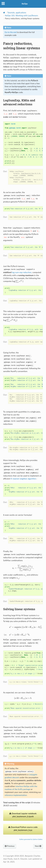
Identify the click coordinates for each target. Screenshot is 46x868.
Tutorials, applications (17, 13)
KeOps (25, 4)
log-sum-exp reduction (22, 272)
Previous (10, 846)
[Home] (4, 13)
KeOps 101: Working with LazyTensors (22, 16)
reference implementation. (16, 795)
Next (38, 846)
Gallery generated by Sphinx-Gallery (31, 839)
